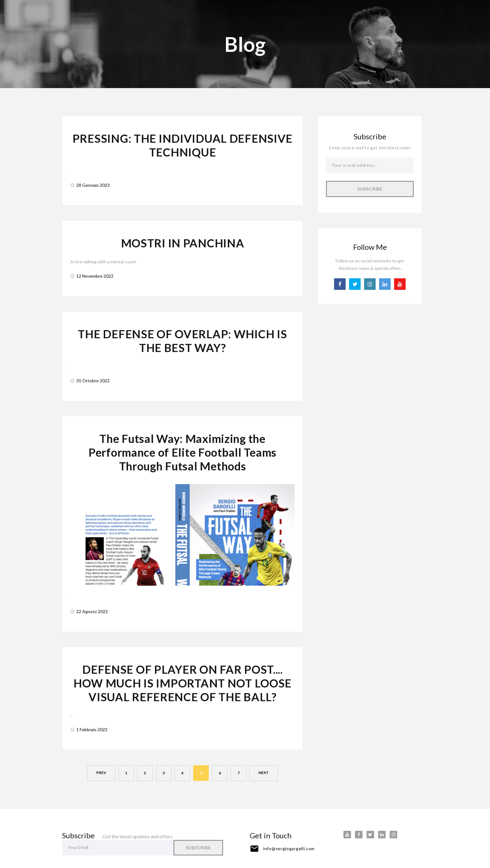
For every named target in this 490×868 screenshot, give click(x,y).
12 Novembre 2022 (95, 275)
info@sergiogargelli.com (289, 845)
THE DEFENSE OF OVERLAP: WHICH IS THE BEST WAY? (182, 340)
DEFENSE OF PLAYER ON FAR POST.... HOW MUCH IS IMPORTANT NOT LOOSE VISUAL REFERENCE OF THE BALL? (182, 680)
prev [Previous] (101, 770)
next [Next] (264, 770)
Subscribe (370, 189)
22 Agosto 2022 (92, 609)
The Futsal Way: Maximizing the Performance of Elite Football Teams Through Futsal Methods (182, 450)
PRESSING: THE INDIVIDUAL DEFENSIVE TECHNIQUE (182, 145)
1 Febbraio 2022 (92, 726)
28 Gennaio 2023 (93, 184)
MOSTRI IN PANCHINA (183, 242)
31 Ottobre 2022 (93, 379)
